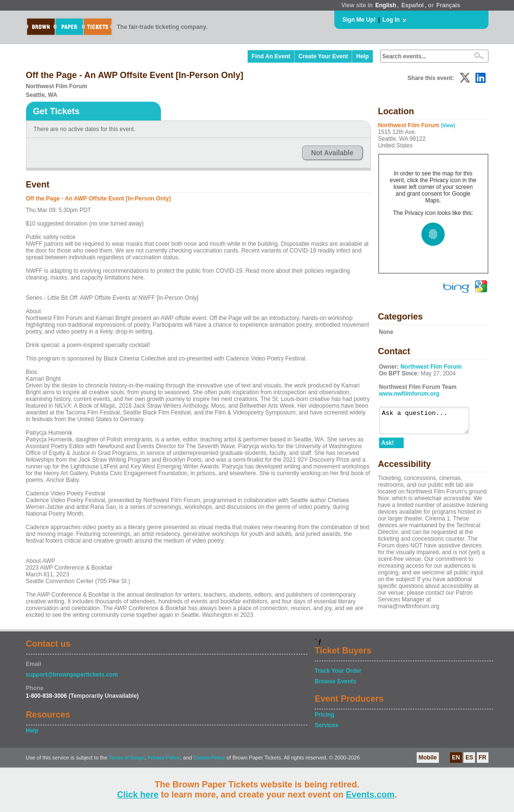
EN (456, 758)
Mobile (428, 758)
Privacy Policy (164, 758)
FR (483, 758)
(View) (448, 126)
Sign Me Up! (359, 20)
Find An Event (271, 56)
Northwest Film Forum (431, 367)
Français (448, 5)
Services (326, 725)
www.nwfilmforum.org (409, 394)
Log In (391, 20)
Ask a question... (429, 423)
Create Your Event (323, 56)
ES (469, 758)
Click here (138, 795)
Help (362, 56)
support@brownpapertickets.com (72, 675)
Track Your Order (338, 671)
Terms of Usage (127, 758)
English (386, 5)
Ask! (388, 447)
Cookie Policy (210, 758)
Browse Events (335, 681)
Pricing (324, 715)
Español (413, 5)
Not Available (332, 153)
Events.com (370, 795)
